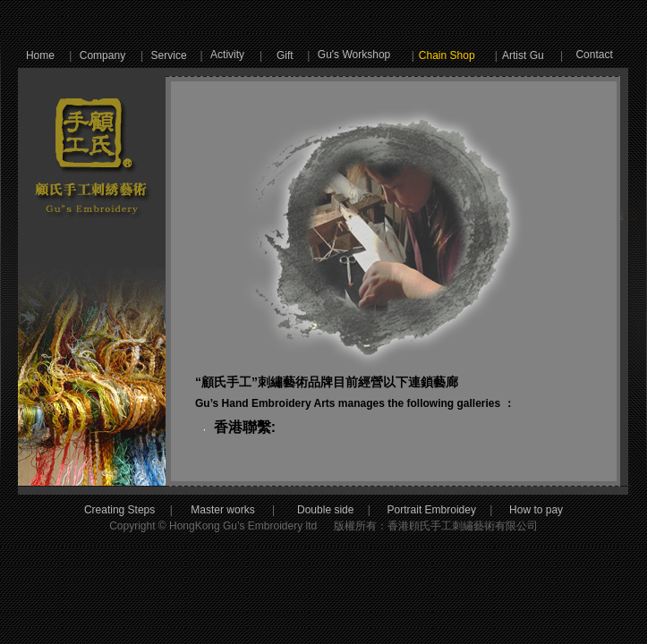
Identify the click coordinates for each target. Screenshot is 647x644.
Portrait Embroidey (432, 510)
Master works (224, 510)
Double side (342, 510)
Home (40, 55)
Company (102, 55)
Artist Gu (523, 55)
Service (169, 55)
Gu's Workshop (354, 55)
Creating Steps (119, 510)
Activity (227, 55)
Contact (594, 55)
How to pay (519, 510)
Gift (285, 55)
